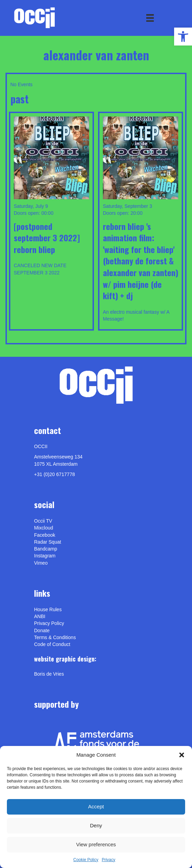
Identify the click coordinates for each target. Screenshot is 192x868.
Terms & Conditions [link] (55, 637)
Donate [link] (42, 630)
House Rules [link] (48, 609)
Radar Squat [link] (48, 542)
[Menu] (150, 18)
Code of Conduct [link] (52, 644)
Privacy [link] (109, 860)
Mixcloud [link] (44, 528)
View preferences (96, 844)
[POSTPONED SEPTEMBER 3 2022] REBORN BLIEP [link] (47, 238)
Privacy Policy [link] (49, 623)
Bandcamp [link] (46, 549)
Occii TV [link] (43, 521)
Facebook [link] (45, 535)
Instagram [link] (45, 556)
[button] (182, 755)
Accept (96, 806)
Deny (96, 825)
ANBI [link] (40, 616)
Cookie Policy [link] (86, 860)
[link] (183, 37)
